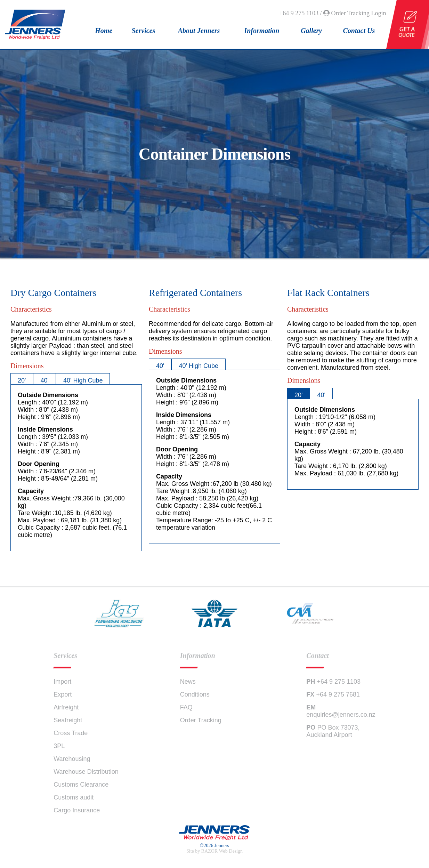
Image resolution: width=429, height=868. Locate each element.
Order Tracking (201, 720)
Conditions (195, 694)
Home (104, 31)
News (188, 682)
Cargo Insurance (77, 810)
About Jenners (199, 31)
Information (262, 31)
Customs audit (74, 797)
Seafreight (68, 720)
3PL (59, 746)
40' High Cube (83, 380)
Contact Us (359, 31)
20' (22, 380)
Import (62, 682)
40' (44, 380)
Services (144, 31)
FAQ (186, 707)
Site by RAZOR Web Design (214, 851)
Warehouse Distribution (86, 772)
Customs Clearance (81, 785)
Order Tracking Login (355, 13)
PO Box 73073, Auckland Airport (333, 731)
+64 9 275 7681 (333, 694)
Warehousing (72, 759)
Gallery (311, 31)
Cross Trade (71, 733)
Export (63, 694)
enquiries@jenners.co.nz (341, 711)
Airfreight (66, 707)
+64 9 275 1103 (333, 682)
